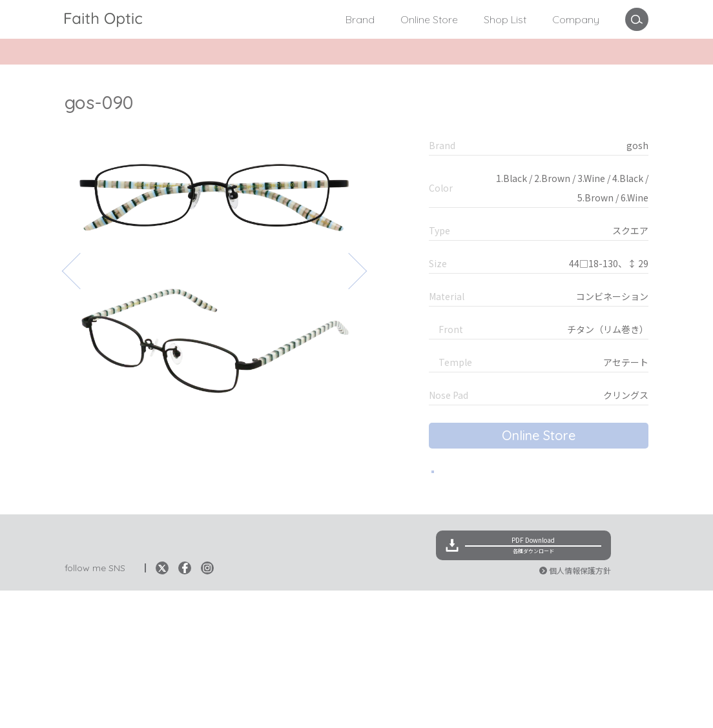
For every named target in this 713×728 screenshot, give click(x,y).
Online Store (429, 19)
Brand (360, 19)
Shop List (505, 19)
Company (576, 19)
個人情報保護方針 (580, 708)
